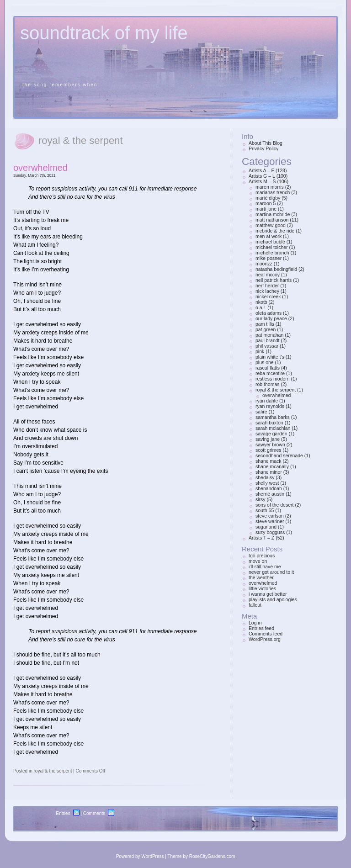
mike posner (269, 258)
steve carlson (270, 516)
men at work (269, 236)
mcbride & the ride (275, 231)
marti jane (266, 209)
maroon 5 (266, 203)
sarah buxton (269, 423)
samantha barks (273, 417)
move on (258, 561)
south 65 (265, 510)
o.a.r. (261, 307)
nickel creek (268, 296)
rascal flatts (268, 368)
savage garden (271, 434)
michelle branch (272, 253)
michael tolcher (272, 247)
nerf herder (267, 286)
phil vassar (267, 346)
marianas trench (273, 192)
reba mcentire (270, 373)
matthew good (271, 225)
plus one (265, 362)
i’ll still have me (265, 566)
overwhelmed (40, 168)
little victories (262, 588)
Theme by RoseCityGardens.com (202, 856)
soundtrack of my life (104, 33)
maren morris (270, 187)
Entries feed (261, 628)
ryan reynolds (270, 406)
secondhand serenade (279, 455)
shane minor (269, 472)
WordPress (152, 856)
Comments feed (266, 634)
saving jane (268, 439)
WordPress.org (265, 639)
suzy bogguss (270, 532)
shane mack (269, 461)
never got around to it (271, 572)
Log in (255, 623)
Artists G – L (262, 176)
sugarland (266, 527)
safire (261, 412)
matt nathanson (272, 220)
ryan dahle (267, 401)
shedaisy (265, 477)
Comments (94, 813)
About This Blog (266, 143)
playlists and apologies (273, 599)
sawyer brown (270, 445)
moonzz (264, 264)
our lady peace (271, 318)
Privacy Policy (263, 148)
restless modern (273, 379)
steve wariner (270, 521)
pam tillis (265, 324)
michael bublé (270, 242)
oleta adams (269, 313)
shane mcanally (272, 466)
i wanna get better (268, 594)
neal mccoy (268, 275)
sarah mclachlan (273, 428)
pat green (266, 329)
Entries (63, 813)
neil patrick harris (274, 280)
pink (260, 351)
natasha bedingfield (276, 269)
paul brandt (268, 340)
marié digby (268, 198)
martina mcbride (273, 214)
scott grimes (269, 450)
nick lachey (267, 291)
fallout (255, 605)
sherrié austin (270, 494)
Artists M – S (262, 181)
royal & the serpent (53, 771)
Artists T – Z (261, 538)
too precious (262, 556)
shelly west (267, 483)
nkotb (261, 302)
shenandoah (269, 488)
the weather (261, 577)
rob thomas (268, 384)
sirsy (261, 499)
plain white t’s (270, 357)
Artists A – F (261, 170)
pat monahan (269, 335)
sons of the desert (274, 505)
